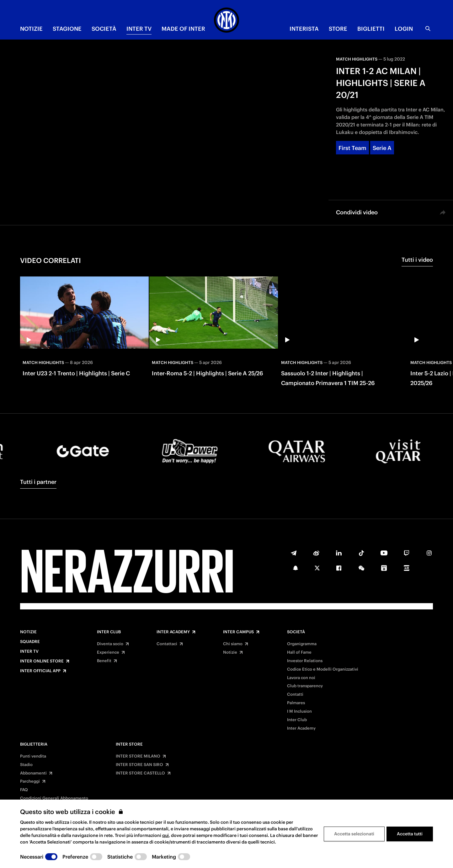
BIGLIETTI (371, 29)
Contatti (295, 694)
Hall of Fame (299, 652)
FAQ (24, 790)
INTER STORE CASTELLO (140, 773)
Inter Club (109, 632)
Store (338, 29)
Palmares (296, 703)
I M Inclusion (299, 711)
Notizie (28, 632)
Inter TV (29, 651)
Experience (108, 652)
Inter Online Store (42, 661)
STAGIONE (67, 29)
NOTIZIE (31, 29)
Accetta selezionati (354, 834)
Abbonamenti (33, 773)
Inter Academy (173, 632)
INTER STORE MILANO (138, 756)
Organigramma (302, 644)
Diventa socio (110, 644)
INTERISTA (304, 29)
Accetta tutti (410, 834)
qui (165, 835)
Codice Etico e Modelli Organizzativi (323, 669)
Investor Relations (305, 661)
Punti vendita (33, 756)
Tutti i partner (38, 482)
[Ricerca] (428, 29)
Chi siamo (233, 644)
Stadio (26, 765)
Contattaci (167, 644)
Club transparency (305, 686)
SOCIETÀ (104, 29)
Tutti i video (417, 260)
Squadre (30, 642)
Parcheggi (30, 781)
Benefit (104, 661)
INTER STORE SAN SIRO (139, 765)
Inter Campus (238, 632)
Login (404, 29)
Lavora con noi (301, 678)
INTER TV (139, 29)
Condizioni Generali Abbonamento (54, 798)
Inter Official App (40, 671)
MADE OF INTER (183, 29)
